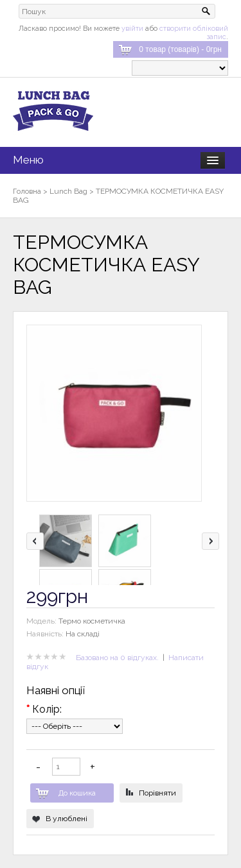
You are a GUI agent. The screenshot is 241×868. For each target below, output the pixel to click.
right (210, 541)
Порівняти (157, 793)
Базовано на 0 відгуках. (117, 658)
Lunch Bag (68, 191)
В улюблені (67, 819)
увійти (132, 29)
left (35, 541)
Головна (27, 191)
